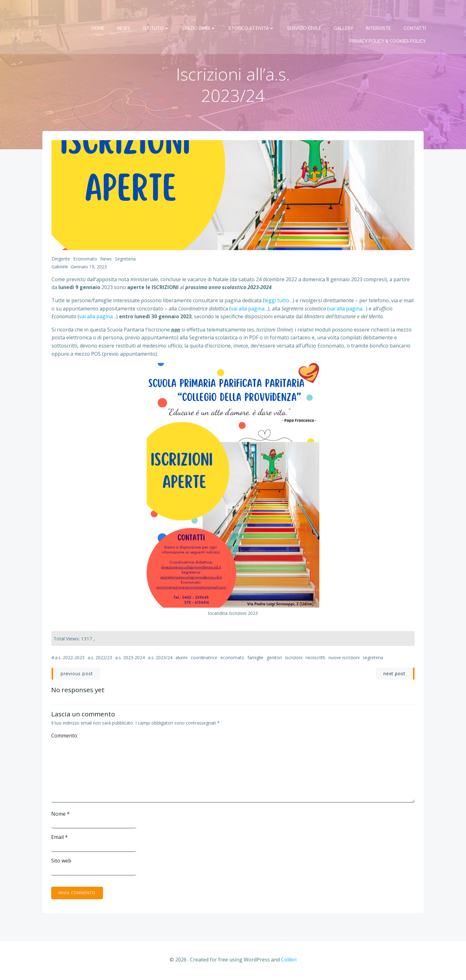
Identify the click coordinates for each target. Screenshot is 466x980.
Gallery (344, 13)
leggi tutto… (279, 302)
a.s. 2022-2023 (70, 659)
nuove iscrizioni (344, 659)
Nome (61, 815)
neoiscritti (315, 659)
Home (99, 13)
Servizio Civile (305, 13)
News (124, 13)
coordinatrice (204, 659)
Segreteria (125, 260)
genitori (274, 659)
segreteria (373, 659)
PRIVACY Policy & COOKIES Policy (388, 25)
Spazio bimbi (199, 13)
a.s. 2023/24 (160, 659)
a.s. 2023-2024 (130, 659)
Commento (65, 736)
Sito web (62, 862)
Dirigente (61, 260)
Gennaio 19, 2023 (89, 268)
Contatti (415, 13)
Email (60, 838)
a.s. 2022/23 (100, 659)
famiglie (255, 659)
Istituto (157, 13)
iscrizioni (294, 659)
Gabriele (60, 268)
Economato (85, 260)
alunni (182, 659)
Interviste (379, 13)
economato (232, 659)
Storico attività (252, 13)
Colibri (289, 961)
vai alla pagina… (249, 310)
